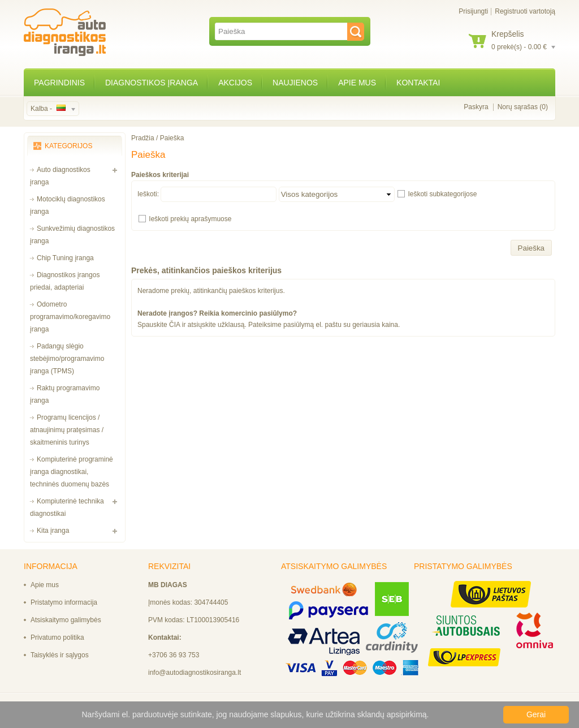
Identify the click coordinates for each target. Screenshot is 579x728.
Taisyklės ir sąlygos (60, 655)
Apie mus (357, 83)
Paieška (172, 138)
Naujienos (295, 83)
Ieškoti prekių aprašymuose (190, 219)
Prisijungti (473, 11)
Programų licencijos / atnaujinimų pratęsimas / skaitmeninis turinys (67, 430)
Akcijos (235, 83)
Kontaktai (418, 83)
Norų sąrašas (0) (523, 107)
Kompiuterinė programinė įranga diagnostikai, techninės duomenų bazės (72, 472)
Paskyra (476, 107)
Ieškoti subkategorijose (442, 194)
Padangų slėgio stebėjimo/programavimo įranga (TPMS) (67, 359)
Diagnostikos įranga (152, 83)
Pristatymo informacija (64, 602)
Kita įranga (53, 531)
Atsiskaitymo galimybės (66, 620)
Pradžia (143, 138)
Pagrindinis (59, 83)
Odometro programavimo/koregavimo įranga (70, 317)
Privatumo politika (57, 637)
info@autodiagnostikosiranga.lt (195, 673)
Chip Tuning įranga (65, 258)
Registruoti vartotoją (525, 11)
